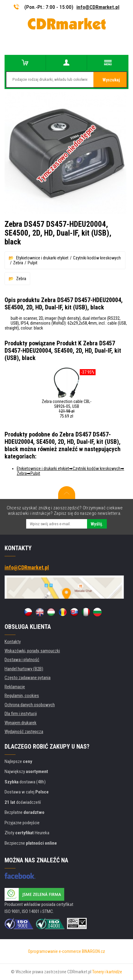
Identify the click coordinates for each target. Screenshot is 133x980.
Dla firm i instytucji (21, 714)
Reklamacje (15, 687)
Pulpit (33, 263)
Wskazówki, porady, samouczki (32, 651)
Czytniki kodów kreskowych (97, 258)
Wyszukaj (111, 80)
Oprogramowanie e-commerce (54, 951)
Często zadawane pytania (28, 678)
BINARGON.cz (93, 951)
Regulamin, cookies (22, 696)
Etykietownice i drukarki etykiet (42, 258)
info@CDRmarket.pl (98, 7)
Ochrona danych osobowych (30, 705)
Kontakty (13, 642)
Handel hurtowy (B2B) (24, 669)
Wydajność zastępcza (24, 732)
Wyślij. (97, 524)
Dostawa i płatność (22, 660)
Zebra (18, 263)
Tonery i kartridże (107, 972)
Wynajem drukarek (21, 723)
